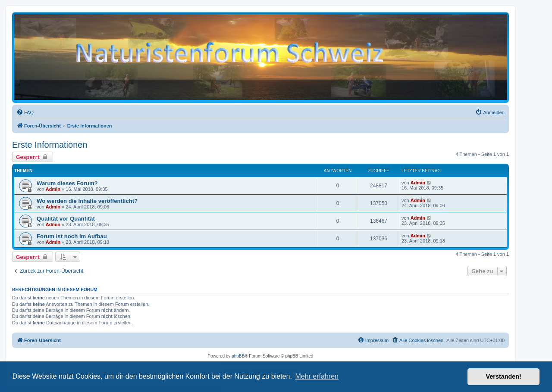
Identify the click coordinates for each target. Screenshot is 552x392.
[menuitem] (25, 112)
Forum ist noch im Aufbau (72, 236)
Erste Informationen (50, 145)
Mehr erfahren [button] (317, 376)
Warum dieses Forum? (67, 183)
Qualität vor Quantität (66, 219)
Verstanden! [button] (504, 376)
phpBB (238, 356)
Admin (53, 189)
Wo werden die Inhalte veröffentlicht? (87, 201)
